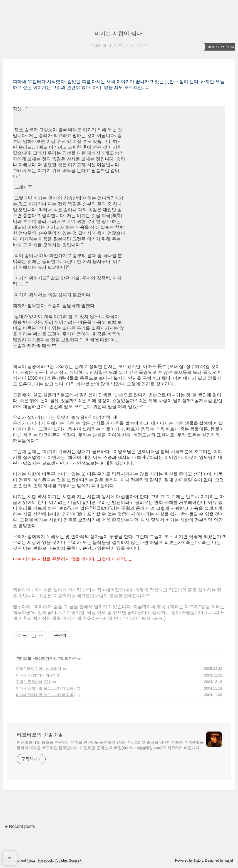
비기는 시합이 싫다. (119, 33)
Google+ (75, 860)
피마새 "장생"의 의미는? (35, 675)
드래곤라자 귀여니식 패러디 (39, 669)
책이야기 (42, 658)
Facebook (46, 860)
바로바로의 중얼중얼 (40, 735)
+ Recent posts (20, 826)
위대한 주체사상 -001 (33, 682)
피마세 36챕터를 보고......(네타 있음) (45, 695)
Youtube (61, 860)
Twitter (32, 860)
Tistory (198, 860)
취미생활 (24, 658)
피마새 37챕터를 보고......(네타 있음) (45, 688)
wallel (229, 860)
